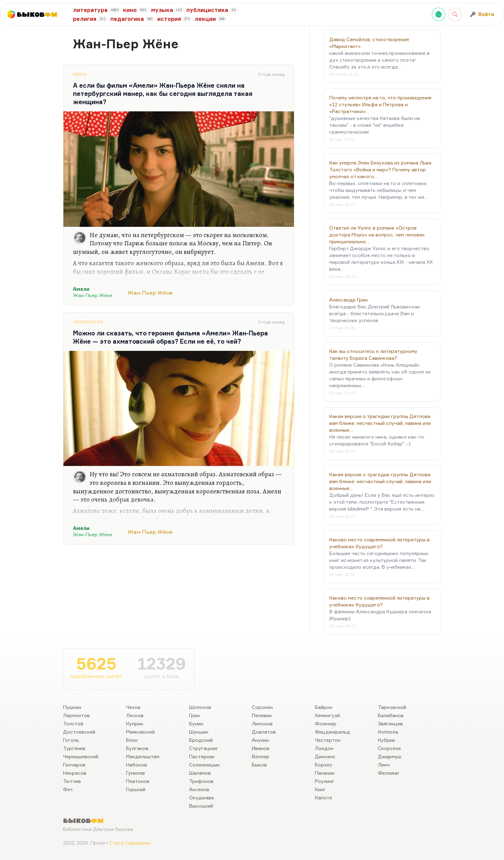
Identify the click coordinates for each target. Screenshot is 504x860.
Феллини (388, 773)
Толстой (73, 723)
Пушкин (72, 707)
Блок (132, 740)
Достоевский (79, 732)
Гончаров (74, 765)
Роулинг (325, 781)
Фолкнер (326, 723)
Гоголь (71, 740)
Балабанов (391, 715)
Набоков (137, 765)
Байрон (324, 707)
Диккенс (325, 756)
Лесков (135, 715)
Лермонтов (76, 715)
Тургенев (74, 748)
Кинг (320, 789)
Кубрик (387, 740)
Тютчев (72, 781)
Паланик (325, 773)
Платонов (138, 781)
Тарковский (392, 707)
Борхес (324, 765)
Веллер (261, 756)
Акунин (260, 740)
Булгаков (137, 748)
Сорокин (262, 707)
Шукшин (199, 732)
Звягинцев (390, 723)
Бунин (196, 723)
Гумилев (136, 773)
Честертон (328, 740)
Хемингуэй (327, 715)
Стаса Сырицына (130, 843)
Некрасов (75, 773)
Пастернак (202, 756)
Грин (194, 715)
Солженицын (204, 765)
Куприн (135, 723)
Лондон (324, 748)
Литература (88, 322)
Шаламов (200, 773)
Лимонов (262, 723)
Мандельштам (143, 756)
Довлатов (264, 732)
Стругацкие (203, 748)
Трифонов (201, 781)
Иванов (261, 748)
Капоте (323, 797)
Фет (68, 789)
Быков (259, 765)
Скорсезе (389, 748)
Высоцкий (201, 806)
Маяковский (140, 732)
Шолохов (200, 707)
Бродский (201, 740)
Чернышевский (81, 756)
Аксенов (199, 789)
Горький (136, 789)
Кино (80, 74)
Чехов (133, 707)
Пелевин (262, 715)
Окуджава (201, 797)
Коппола (388, 732)
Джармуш (390, 756)
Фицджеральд (333, 732)
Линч (384, 765)
